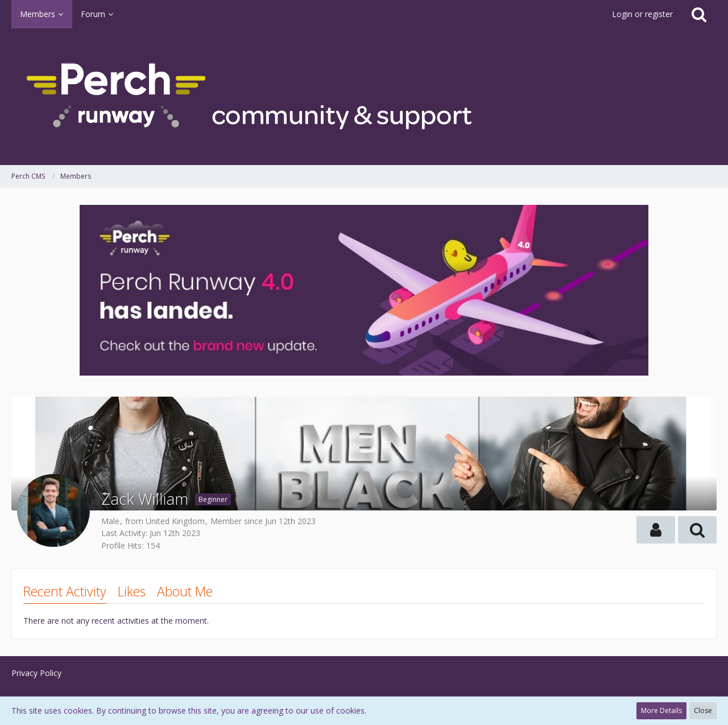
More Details (661, 710)
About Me (185, 591)
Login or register (642, 14)
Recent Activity (65, 591)
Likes (132, 591)
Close (703, 710)
